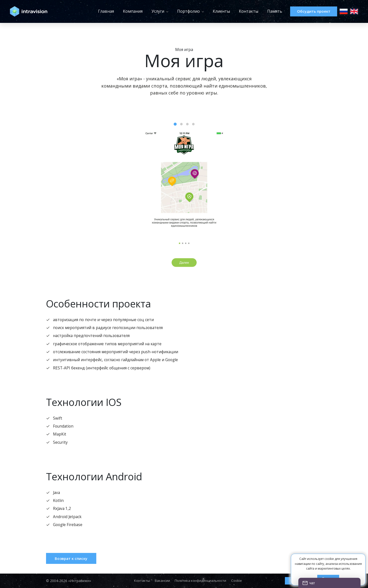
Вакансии (161, 581)
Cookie (239, 581)
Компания (123, 11)
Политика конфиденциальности (201, 581)
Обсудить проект (309, 11)
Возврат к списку (74, 564)
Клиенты (212, 11)
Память (265, 11)
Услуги (148, 11)
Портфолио (179, 11)
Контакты (239, 11)
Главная (96, 11)
